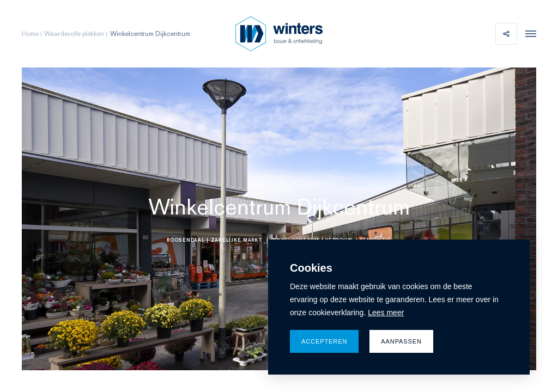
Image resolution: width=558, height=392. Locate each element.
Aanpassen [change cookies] (401, 341)
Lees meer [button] (386, 313)
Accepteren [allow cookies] (324, 341)
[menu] (528, 34)
